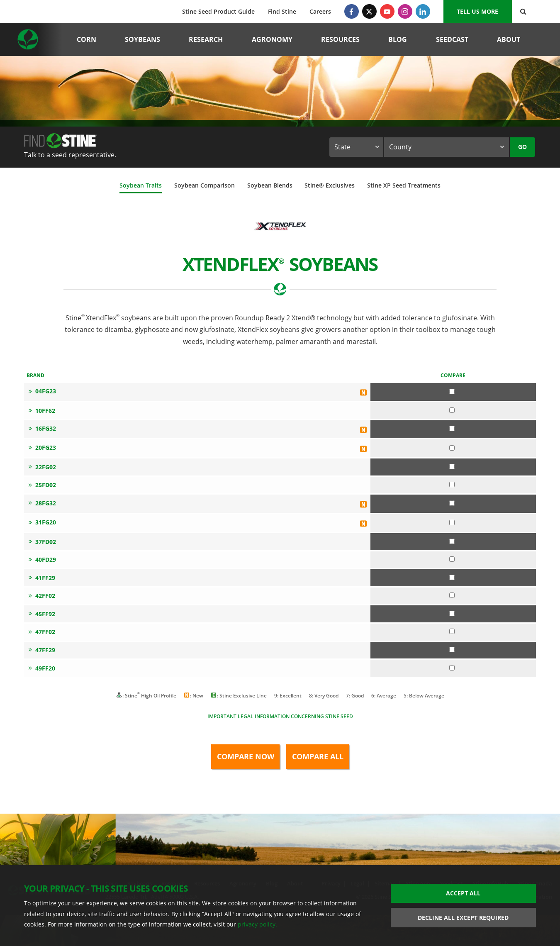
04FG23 (42, 391)
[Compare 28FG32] (452, 503)
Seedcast (452, 39)
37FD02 (42, 542)
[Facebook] (352, 11)
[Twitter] (369, 11)
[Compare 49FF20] (452, 668)
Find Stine (282, 11)
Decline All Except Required (463, 918)
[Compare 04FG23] (452, 391)
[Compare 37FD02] (452, 541)
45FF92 (42, 614)
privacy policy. (257, 924)
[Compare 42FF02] (452, 595)
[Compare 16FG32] (452, 428)
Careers (320, 11)
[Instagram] (405, 11)
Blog (398, 39)
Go (522, 147)
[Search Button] (523, 11)
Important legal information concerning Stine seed (280, 716)
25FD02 (42, 485)
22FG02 (42, 467)
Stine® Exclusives (330, 185)
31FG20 (42, 522)
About (509, 39)
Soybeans (142, 39)
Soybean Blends (270, 185)
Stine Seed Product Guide (218, 11)
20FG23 (42, 447)
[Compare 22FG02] (452, 467)
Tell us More (477, 11)
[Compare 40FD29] (452, 559)
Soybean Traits (141, 185)
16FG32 (42, 428)
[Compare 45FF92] (452, 613)
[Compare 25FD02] (452, 484)
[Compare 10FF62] (452, 410)
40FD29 (42, 560)
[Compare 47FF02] (452, 631)
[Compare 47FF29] (452, 650)
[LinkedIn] (423, 11)
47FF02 (42, 632)
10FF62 (42, 411)
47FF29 (42, 650)
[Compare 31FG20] (452, 523)
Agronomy (272, 39)
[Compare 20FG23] (452, 448)
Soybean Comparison (205, 185)
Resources (340, 39)
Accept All (463, 893)
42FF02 (42, 596)
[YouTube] (387, 11)
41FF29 (42, 578)
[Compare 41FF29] (452, 577)
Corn (86, 39)
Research (206, 39)
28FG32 (42, 503)
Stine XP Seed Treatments (404, 185)
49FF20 (42, 668)
